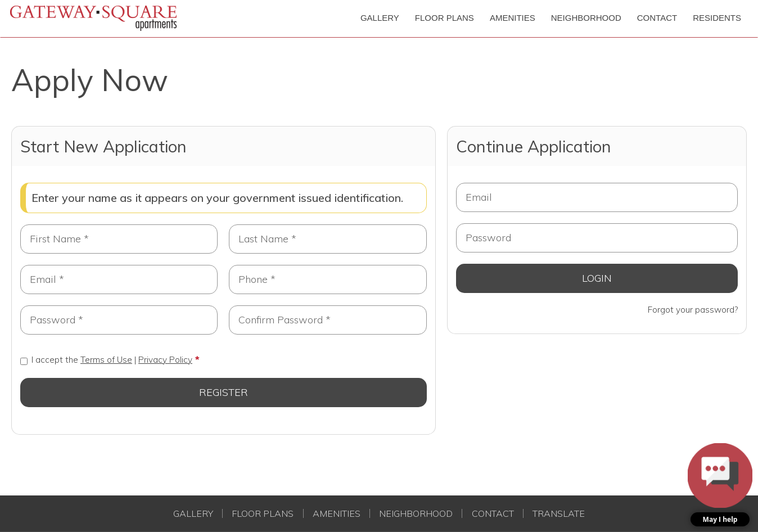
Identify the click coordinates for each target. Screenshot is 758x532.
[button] (720, 485)
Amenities (337, 513)
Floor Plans (263, 513)
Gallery (193, 513)
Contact (493, 513)
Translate (559, 513)
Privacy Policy (165, 360)
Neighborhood (416, 513)
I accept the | (106, 360)
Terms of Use (106, 360)
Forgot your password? (693, 310)
